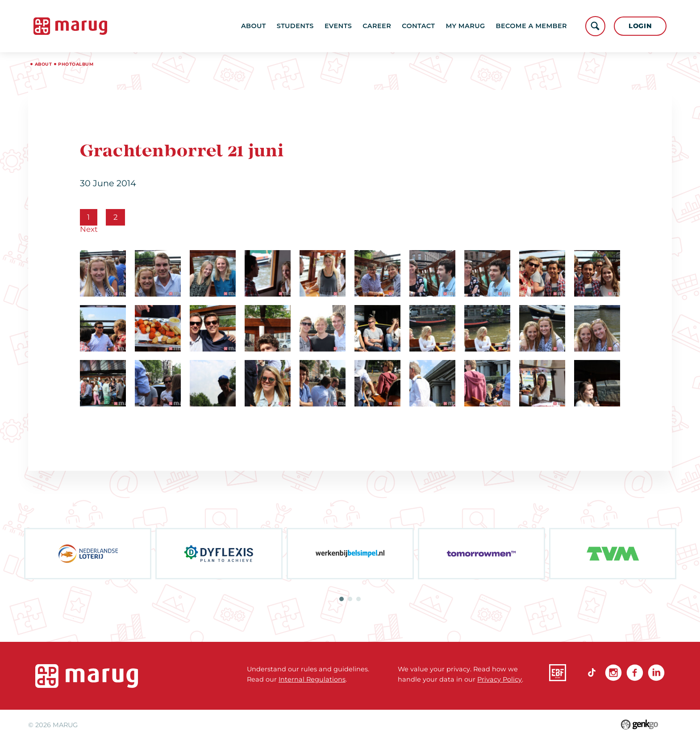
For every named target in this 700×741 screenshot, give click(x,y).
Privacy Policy (500, 679)
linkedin (656, 673)
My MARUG (465, 26)
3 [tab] (358, 599)
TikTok (592, 673)
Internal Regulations (312, 679)
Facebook (635, 673)
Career (377, 26)
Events (338, 26)
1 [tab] (342, 599)
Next (89, 229)
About (254, 26)
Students (295, 26)
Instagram (613, 673)
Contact (418, 26)
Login (640, 26)
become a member (532, 26)
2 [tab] (350, 599)
